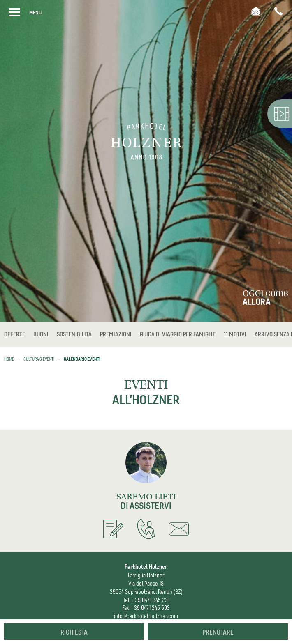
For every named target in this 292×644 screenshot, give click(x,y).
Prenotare (218, 632)
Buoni (41, 334)
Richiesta (74, 632)
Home (9, 359)
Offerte (15, 334)
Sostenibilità (74, 334)
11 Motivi (235, 334)
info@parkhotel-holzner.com (146, 616)
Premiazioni (116, 334)
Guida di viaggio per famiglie (178, 334)
